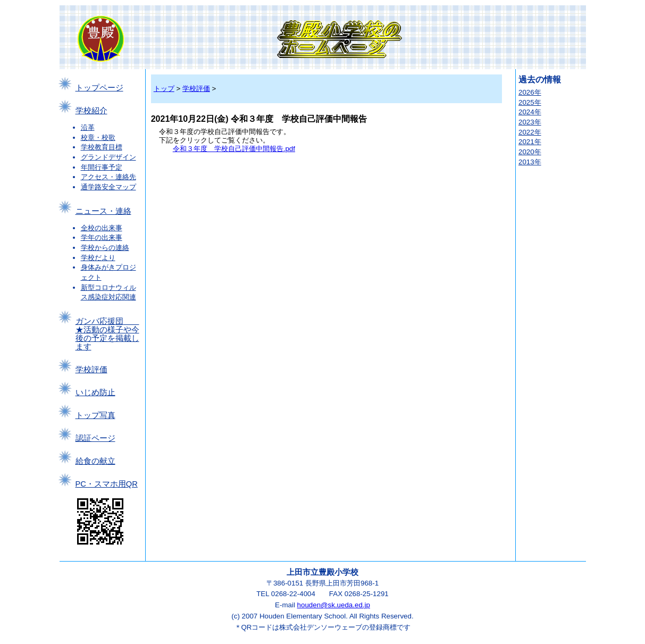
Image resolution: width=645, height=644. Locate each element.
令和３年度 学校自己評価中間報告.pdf (234, 149)
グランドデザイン (108, 157)
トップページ (99, 88)
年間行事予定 (102, 167)
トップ (164, 89)
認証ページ (95, 438)
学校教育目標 (102, 147)
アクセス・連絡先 (108, 177)
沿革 (88, 127)
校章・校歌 (98, 137)
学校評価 (91, 370)
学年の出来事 (102, 237)
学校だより (98, 258)
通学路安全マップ (108, 187)
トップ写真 (95, 415)
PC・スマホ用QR (107, 484)
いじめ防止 (95, 392)
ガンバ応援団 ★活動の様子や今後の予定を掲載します (107, 334)
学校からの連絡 (105, 248)
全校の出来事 (102, 228)
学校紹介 (91, 111)
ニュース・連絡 (103, 211)
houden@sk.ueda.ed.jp (334, 605)
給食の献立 (95, 461)
